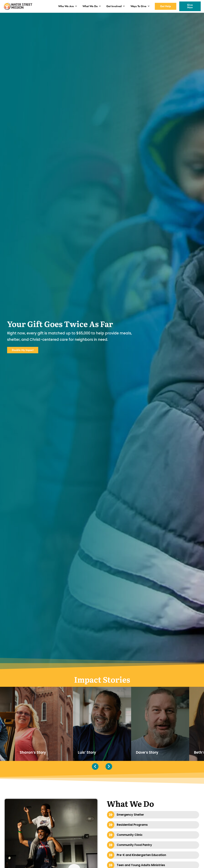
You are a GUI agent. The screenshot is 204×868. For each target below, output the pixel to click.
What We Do (92, 6)
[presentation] (95, 766)
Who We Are (68, 6)
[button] (153, 815)
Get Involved (116, 6)
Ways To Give (140, 6)
